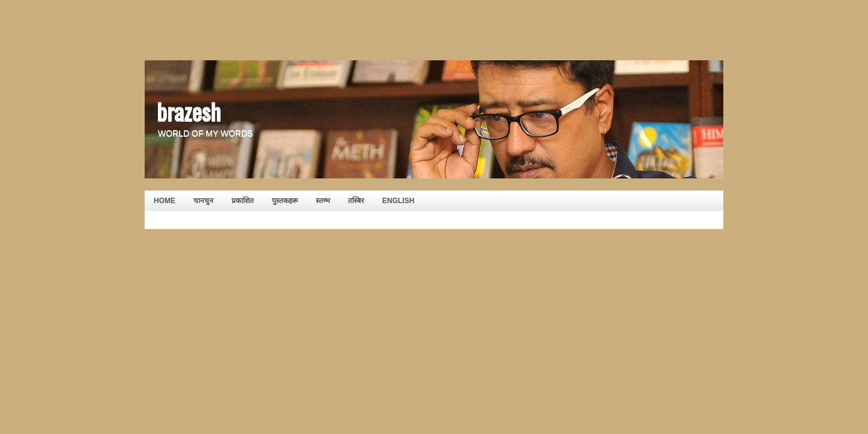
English (398, 201)
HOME (165, 201)
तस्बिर (356, 201)
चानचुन (203, 201)
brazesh (189, 111)
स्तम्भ (323, 201)
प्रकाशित (243, 201)
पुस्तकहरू (285, 201)
